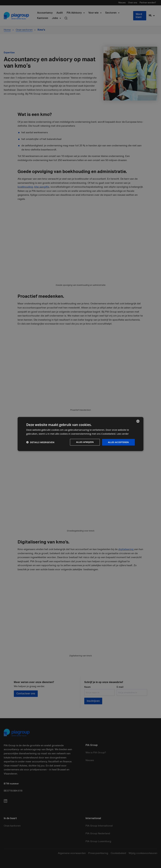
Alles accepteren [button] (118, 442)
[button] (40, 442)
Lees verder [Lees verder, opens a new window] (123, 434)
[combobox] (138, 421)
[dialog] (80, 434)
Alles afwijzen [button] (83, 442)
